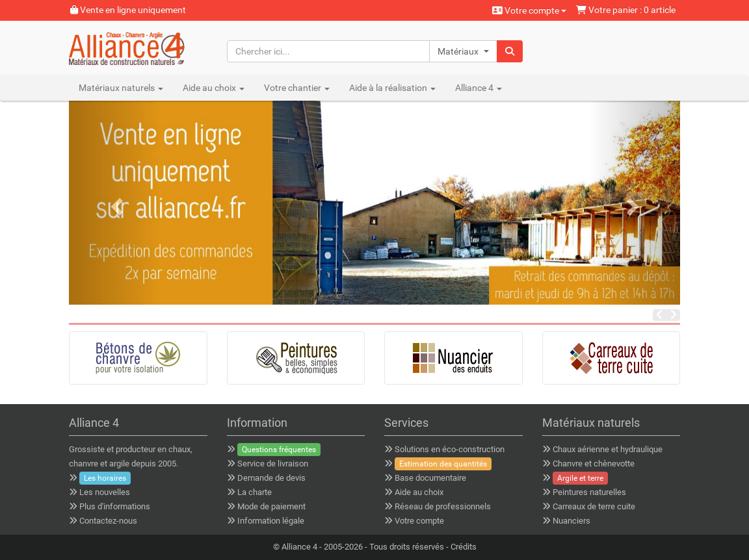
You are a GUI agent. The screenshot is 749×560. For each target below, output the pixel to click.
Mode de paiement (271, 506)
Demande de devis (271, 478)
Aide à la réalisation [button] (392, 88)
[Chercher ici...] (328, 51)
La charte (255, 492)
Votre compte (529, 10)
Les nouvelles (105, 492)
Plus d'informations (115, 506)
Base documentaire (430, 478)
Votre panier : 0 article (626, 10)
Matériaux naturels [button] (121, 88)
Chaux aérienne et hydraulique (608, 449)
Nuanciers (572, 521)
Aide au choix (419, 492)
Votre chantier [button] (297, 88)
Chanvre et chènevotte (594, 464)
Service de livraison (273, 464)
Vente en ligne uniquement (128, 10)
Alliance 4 (299, 547)
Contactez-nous (108, 521)
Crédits (464, 547)
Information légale (271, 521)
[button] (463, 51)
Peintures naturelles (589, 492)
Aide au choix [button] (214, 88)
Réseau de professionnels (443, 506)
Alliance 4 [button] (479, 88)
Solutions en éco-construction (450, 449)
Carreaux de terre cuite (594, 506)
